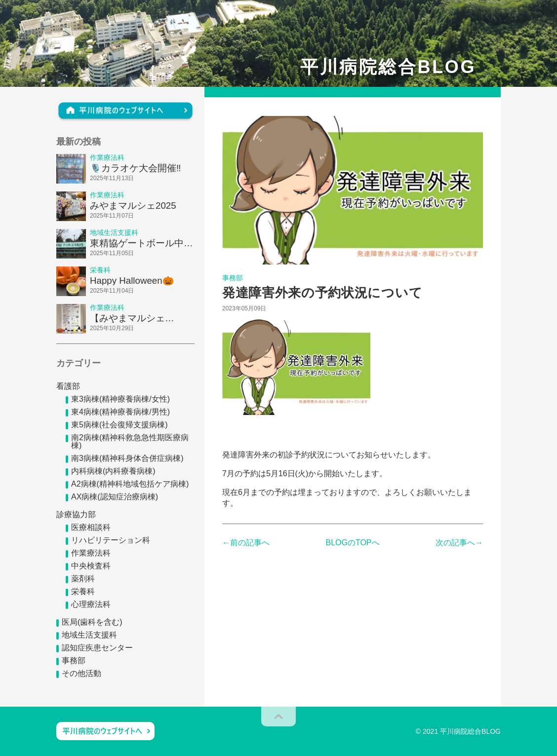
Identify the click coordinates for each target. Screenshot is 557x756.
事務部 (74, 661)
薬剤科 (83, 579)
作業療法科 (91, 553)
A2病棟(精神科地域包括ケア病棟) (130, 484)
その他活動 (81, 673)
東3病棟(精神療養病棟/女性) (120, 399)
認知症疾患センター (97, 648)
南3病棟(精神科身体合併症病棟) (127, 458)
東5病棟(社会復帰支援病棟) (119, 425)
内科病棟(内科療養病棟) (113, 471)
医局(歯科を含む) (92, 622)
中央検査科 (91, 566)
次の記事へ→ (459, 543)
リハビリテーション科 (111, 540)
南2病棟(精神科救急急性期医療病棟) (130, 441)
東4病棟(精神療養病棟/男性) (120, 412)
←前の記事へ (246, 543)
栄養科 (83, 591)
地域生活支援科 (89, 635)
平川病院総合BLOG (388, 67)
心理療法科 (91, 604)
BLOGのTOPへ (352, 543)
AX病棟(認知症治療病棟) (115, 497)
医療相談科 (91, 527)
